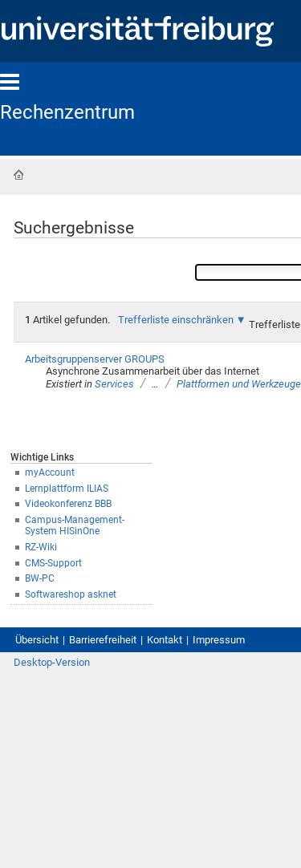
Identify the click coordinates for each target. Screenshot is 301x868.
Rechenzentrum (67, 112)
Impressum (219, 640)
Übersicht (37, 640)
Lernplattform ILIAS (67, 489)
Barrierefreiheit (103, 640)
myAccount (50, 473)
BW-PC (40, 578)
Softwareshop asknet (71, 594)
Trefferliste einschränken (176, 320)
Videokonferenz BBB (68, 504)
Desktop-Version (52, 662)
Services (114, 384)
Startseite (18, 175)
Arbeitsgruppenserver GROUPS (95, 359)
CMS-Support (53, 563)
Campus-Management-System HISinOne (75, 526)
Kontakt (165, 640)
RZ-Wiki (41, 547)
